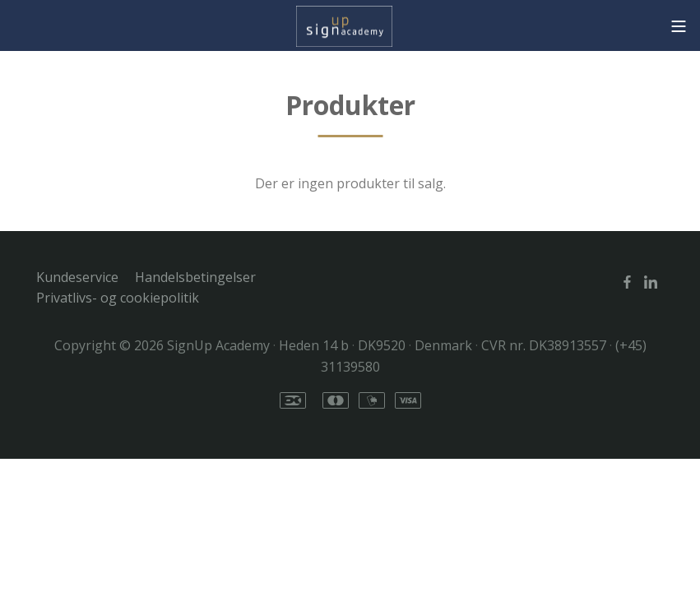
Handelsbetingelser (195, 277)
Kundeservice (77, 277)
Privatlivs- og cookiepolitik (118, 298)
